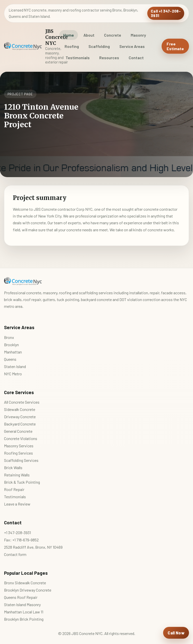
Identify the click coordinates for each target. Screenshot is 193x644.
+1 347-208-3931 (17, 532)
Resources (109, 58)
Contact (136, 58)
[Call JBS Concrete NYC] (176, 633)
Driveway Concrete (20, 417)
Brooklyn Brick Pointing (24, 619)
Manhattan (13, 352)
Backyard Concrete (20, 424)
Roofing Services (18, 453)
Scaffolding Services (21, 460)
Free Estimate (175, 46)
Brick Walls (13, 468)
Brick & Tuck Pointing (22, 482)
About (89, 35)
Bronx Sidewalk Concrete (25, 583)
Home (69, 35)
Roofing (72, 46)
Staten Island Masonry (22, 604)
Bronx (9, 337)
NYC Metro (13, 374)
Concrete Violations (21, 438)
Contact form (15, 554)
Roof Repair (14, 489)
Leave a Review (17, 504)
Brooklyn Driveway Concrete (28, 590)
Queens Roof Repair (21, 597)
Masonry (138, 35)
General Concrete (18, 431)
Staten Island (15, 366)
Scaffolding (99, 46)
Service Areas (132, 46)
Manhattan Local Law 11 (24, 612)
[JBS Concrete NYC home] (26, 46)
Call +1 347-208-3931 (166, 13)
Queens (10, 359)
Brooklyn (11, 345)
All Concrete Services (22, 402)
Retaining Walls (17, 475)
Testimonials (78, 58)
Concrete (113, 35)
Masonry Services (19, 446)
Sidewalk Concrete (20, 409)
